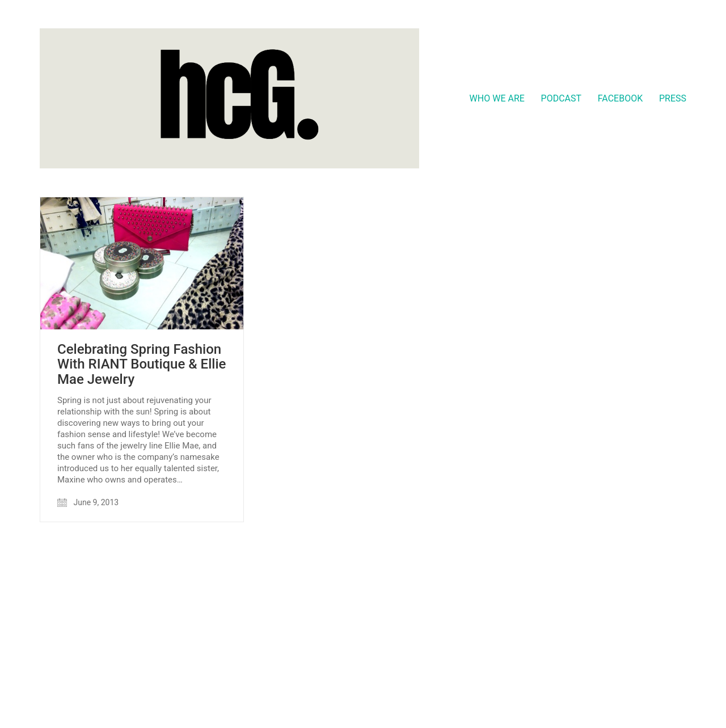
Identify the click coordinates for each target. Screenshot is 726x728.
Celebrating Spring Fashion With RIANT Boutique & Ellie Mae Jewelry (142, 364)
